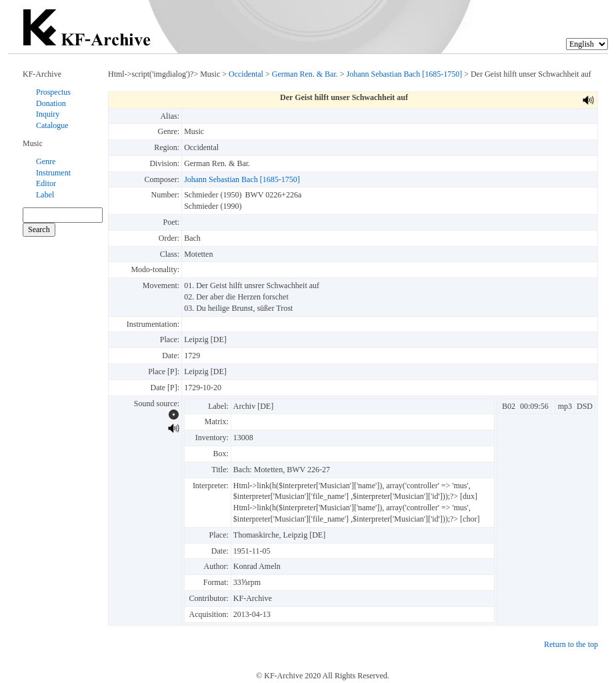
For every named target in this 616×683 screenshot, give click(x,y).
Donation (51, 103)
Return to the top (571, 644)
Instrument (53, 173)
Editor (46, 183)
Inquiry (48, 114)
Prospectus (53, 92)
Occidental (246, 74)
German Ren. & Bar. (305, 74)
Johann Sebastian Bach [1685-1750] (405, 74)
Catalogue (52, 125)
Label (45, 195)
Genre (46, 161)
